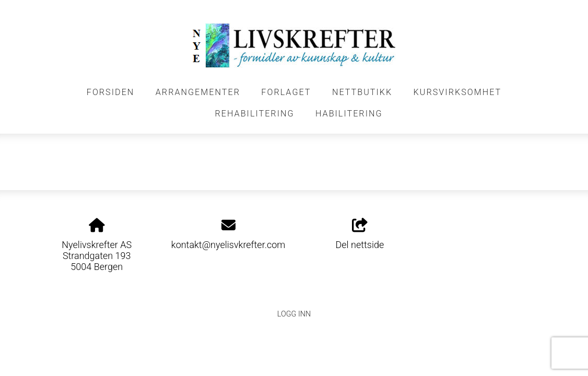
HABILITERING (349, 114)
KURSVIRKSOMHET (458, 92)
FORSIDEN (111, 92)
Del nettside (360, 234)
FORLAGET (286, 92)
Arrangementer (198, 92)
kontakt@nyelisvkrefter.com (228, 245)
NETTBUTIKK (362, 92)
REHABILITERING (254, 114)
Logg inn (294, 314)
